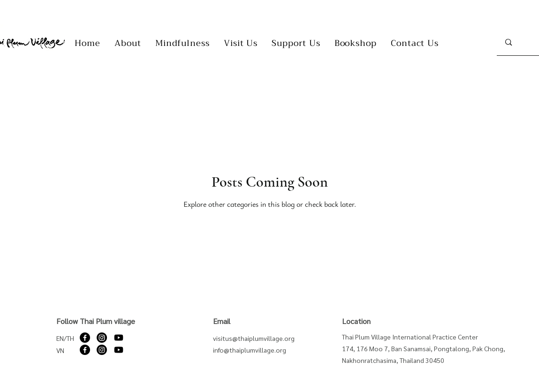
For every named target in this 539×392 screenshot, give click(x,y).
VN (60, 350)
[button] (128, 43)
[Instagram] (102, 338)
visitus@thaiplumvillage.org (254, 338)
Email (222, 321)
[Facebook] (85, 338)
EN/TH (65, 338)
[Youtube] (119, 338)
